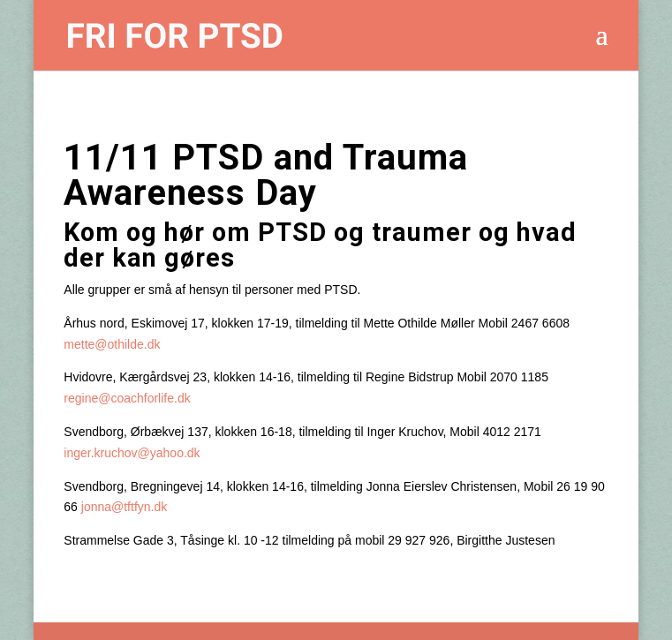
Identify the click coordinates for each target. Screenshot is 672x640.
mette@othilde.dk (112, 344)
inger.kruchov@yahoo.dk (132, 453)
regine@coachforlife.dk (127, 398)
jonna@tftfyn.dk (125, 507)
